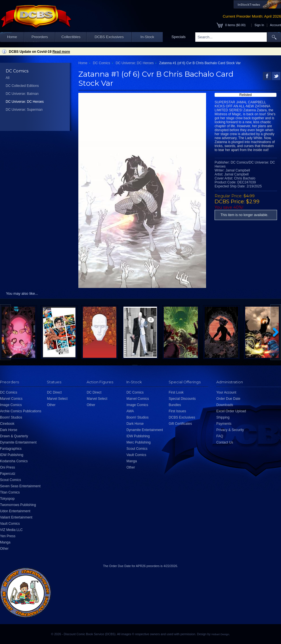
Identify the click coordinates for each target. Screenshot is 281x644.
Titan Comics (10, 492)
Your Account (226, 392)
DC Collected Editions (22, 86)
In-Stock (147, 37)
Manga (5, 542)
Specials (179, 37)
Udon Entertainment (15, 511)
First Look (176, 392)
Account (275, 25)
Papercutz (8, 474)
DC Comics (101, 63)
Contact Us (225, 442)
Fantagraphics (11, 449)
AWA (130, 411)
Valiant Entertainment (16, 517)
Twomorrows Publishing (18, 505)
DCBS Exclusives (109, 37)
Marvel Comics (11, 399)
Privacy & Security (230, 430)
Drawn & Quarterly (14, 436)
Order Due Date (228, 399)
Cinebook (7, 424)
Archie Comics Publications (21, 411)
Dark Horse (9, 430)
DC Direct (54, 392)
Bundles (175, 405)
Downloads (225, 405)
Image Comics (11, 405)
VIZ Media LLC (11, 530)
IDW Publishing (12, 455)
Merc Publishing (138, 442)
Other (4, 549)
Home (12, 37)
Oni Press (8, 467)
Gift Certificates (180, 424)
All (8, 78)
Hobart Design (220, 634)
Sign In (259, 25)
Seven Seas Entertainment (20, 486)
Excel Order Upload (231, 411)
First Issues (177, 411)
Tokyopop (7, 499)
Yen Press (8, 536)
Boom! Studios (11, 417)
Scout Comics (11, 480)
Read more (61, 52)
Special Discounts (182, 399)
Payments (224, 424)
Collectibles (71, 37)
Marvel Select (57, 399)
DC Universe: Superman (24, 110)
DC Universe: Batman (22, 94)
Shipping (223, 417)
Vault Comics (10, 524)
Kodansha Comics (14, 461)
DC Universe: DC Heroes (25, 102)
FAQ (220, 436)
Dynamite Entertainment (18, 442)
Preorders (40, 37)
